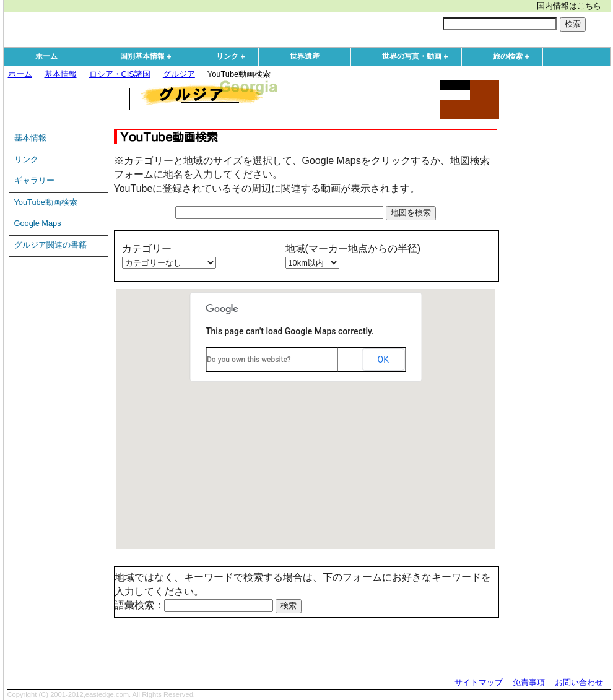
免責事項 (529, 682)
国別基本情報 (149, 57)
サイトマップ (479, 682)
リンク (233, 57)
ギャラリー (34, 180)
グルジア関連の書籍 (50, 245)
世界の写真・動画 (418, 57)
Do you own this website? (249, 360)
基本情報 (61, 74)
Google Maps (38, 223)
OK (383, 360)
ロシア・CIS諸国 (120, 74)
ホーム (46, 56)
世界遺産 (305, 56)
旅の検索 (514, 57)
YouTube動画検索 (46, 202)
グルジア (179, 74)
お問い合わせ (579, 682)
